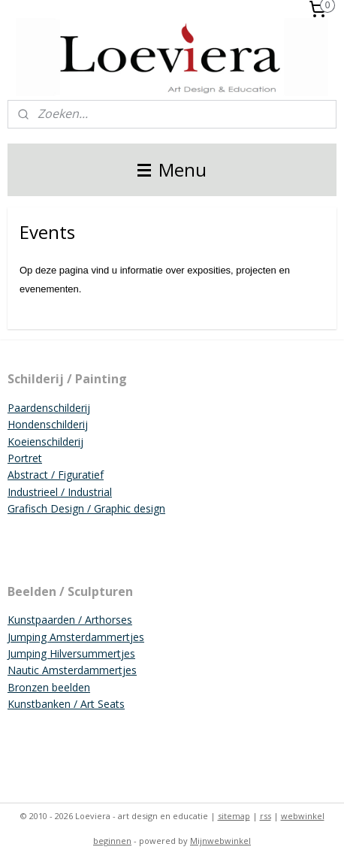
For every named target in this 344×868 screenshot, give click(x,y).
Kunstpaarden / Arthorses (70, 620)
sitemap (234, 816)
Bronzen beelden (49, 687)
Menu (172, 169)
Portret (25, 458)
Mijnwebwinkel (220, 841)
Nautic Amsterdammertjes (72, 670)
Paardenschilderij (49, 408)
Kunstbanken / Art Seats (66, 704)
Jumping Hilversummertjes (71, 653)
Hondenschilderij (48, 424)
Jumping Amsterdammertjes (76, 637)
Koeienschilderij (45, 442)
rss (266, 816)
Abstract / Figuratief (56, 475)
